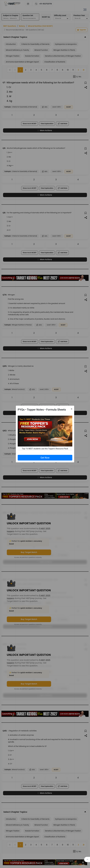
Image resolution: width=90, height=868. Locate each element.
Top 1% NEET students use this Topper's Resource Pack (45, 449)
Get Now (45, 458)
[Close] (72, 409)
